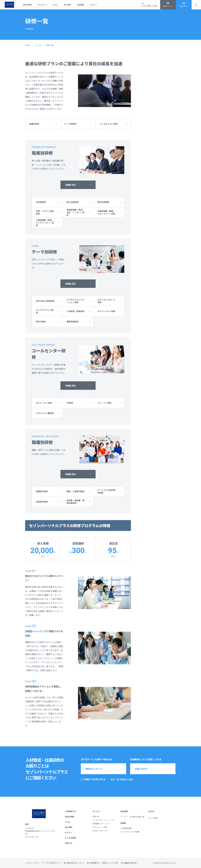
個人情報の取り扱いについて (74, 863)
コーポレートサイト (32, 863)
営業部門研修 (42, 491)
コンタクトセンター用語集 (130, 832)
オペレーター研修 (44, 403)
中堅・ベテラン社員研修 (45, 212)
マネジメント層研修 (45, 413)
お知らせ (68, 843)
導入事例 (67, 5)
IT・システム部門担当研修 (106, 491)
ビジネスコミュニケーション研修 (75, 301)
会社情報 (81, 5)
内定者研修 (41, 202)
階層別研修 (34, 124)
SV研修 (70, 403)
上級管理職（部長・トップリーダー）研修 (45, 223)
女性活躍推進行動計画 (129, 863)
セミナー (94, 5)
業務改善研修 (72, 322)
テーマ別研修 (70, 124)
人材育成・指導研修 (75, 311)
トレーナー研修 (104, 403)
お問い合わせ (184, 6)
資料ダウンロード (168, 6)
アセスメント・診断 (100, 827)
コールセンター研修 (109, 124)
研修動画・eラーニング (101, 824)
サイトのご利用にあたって (52, 863)
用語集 (123, 823)
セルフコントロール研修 (106, 301)
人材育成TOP (70, 811)
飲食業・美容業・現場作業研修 (75, 502)
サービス (41, 5)
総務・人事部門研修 (75, 491)
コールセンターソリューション (104, 820)
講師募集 (151, 811)
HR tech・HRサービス (100, 831)
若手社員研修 (103, 202)
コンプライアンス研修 (45, 311)
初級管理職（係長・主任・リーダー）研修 (75, 212)
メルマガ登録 (153, 818)
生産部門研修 (42, 502)
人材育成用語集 (126, 828)
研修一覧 (96, 816)
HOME (28, 45)
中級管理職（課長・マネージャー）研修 (106, 212)
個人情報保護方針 (93, 863)
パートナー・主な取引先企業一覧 (132, 817)
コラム (55, 5)
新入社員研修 (72, 202)
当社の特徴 (27, 5)
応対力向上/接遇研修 (45, 301)
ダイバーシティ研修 (106, 311)
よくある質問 (70, 838)
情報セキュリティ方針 (110, 863)
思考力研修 (41, 322)
